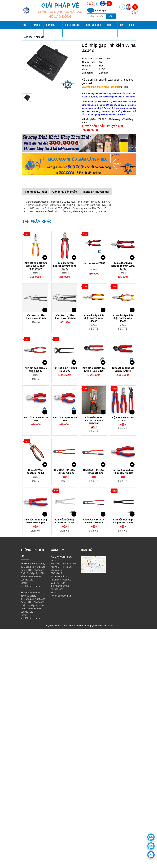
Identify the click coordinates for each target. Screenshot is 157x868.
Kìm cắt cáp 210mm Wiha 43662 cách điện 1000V (36, 505)
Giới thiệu (30, 235)
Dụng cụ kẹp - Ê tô (38, 164)
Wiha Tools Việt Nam (39, 225)
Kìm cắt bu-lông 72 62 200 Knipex (123, 608)
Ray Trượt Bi (35, 209)
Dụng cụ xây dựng (38, 161)
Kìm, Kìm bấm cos (38, 103)
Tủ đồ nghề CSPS (38, 68)
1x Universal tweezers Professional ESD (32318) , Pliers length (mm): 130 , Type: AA (69, 441)
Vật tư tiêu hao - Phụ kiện (42, 190)
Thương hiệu (32, 26)
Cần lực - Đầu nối (38, 113)
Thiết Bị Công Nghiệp (36, 199)
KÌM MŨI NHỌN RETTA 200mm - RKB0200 (94, 660)
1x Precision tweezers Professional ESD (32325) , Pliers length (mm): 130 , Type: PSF (69, 444)
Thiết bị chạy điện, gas (40, 145)
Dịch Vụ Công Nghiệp (36, 212)
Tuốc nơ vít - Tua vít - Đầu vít (43, 109)
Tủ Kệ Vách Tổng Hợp (40, 64)
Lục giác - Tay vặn (38, 106)
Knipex (32, 45)
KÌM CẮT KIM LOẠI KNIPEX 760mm (65, 711)
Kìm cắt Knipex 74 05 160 (65, 658)
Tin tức (28, 254)
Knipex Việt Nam (37, 231)
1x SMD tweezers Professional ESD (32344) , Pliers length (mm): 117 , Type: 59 (66, 451)
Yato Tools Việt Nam (39, 228)
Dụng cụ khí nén (37, 122)
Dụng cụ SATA (36, 90)
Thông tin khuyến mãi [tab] (96, 431)
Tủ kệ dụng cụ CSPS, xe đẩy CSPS (47, 196)
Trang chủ (31, 23)
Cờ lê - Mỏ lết (36, 119)
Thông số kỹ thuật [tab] (36, 431)
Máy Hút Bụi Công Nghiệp (42, 206)
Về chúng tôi (35, 244)
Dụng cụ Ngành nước (40, 167)
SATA (32, 42)
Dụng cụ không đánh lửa (41, 157)
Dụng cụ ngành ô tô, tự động (43, 148)
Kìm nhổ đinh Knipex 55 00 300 (65, 608)
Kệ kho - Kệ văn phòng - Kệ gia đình (47, 61)
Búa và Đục (35, 132)
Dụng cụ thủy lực (37, 174)
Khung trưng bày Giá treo (41, 87)
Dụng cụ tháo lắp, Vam (40, 141)
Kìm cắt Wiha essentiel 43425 (36, 711)
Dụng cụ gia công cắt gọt (41, 170)
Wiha (31, 35)
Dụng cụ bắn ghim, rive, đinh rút (45, 180)
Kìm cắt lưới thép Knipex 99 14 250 (65, 760)
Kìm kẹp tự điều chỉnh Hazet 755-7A (36, 556)
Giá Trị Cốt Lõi (36, 238)
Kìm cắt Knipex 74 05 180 (36, 658)
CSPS (32, 32)
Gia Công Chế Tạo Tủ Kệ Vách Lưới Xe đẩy (51, 100)
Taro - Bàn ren (36, 183)
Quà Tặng (34, 193)
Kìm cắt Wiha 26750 (94, 502)
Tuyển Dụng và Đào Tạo (41, 241)
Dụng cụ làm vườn (38, 154)
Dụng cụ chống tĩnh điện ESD (44, 138)
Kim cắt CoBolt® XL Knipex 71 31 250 (94, 608)
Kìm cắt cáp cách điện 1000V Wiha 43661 (123, 557)
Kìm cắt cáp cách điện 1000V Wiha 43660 (94, 557)
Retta (31, 39)
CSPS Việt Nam (37, 222)
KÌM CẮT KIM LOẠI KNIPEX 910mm (94, 760)
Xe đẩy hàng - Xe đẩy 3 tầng (43, 77)
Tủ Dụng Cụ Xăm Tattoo (41, 93)
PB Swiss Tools (36, 48)
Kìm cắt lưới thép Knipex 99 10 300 (123, 760)
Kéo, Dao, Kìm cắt (38, 186)
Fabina (32, 29)
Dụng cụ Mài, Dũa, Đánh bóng (44, 129)
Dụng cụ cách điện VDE (41, 125)
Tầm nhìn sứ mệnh (38, 247)
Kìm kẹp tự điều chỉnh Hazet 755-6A (65, 556)
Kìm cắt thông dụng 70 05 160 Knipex (36, 760)
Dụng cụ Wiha (36, 71)
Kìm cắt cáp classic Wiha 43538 (36, 608)
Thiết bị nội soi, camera (40, 151)
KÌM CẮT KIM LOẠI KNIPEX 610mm (94, 711)
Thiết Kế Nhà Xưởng (39, 218)
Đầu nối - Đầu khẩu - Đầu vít (43, 116)
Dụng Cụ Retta (36, 96)
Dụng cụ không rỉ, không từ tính (45, 177)
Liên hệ (28, 257)
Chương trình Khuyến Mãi (42, 251)
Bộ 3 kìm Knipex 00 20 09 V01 (123, 658)
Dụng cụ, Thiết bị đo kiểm (42, 135)
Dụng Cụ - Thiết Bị (35, 52)
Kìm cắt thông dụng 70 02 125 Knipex (123, 711)
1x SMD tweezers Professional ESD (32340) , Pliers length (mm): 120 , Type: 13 (66, 447)
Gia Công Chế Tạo (38, 215)
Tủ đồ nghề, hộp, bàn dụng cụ (44, 58)
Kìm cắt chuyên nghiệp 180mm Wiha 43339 (65, 505)
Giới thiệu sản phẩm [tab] (65, 431)
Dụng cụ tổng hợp (38, 74)
